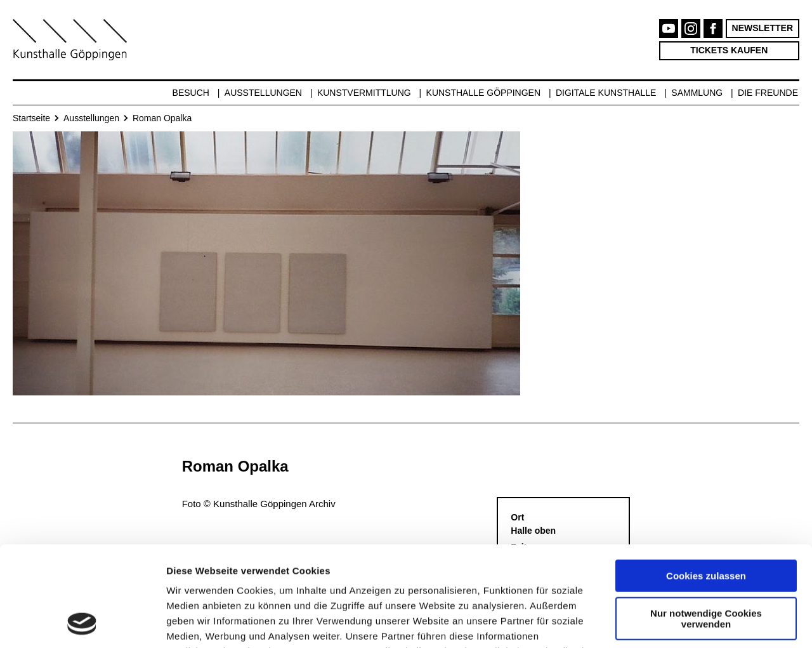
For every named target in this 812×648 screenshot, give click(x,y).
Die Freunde (768, 93)
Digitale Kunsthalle (606, 93)
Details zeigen (198, 623)
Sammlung (697, 93)
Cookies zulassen (706, 482)
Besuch (191, 93)
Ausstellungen (263, 93)
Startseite (31, 118)
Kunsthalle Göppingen (484, 93)
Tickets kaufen (729, 50)
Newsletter (763, 28)
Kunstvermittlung (364, 93)
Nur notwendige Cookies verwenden (706, 524)
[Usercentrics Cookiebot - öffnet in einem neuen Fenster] (82, 623)
